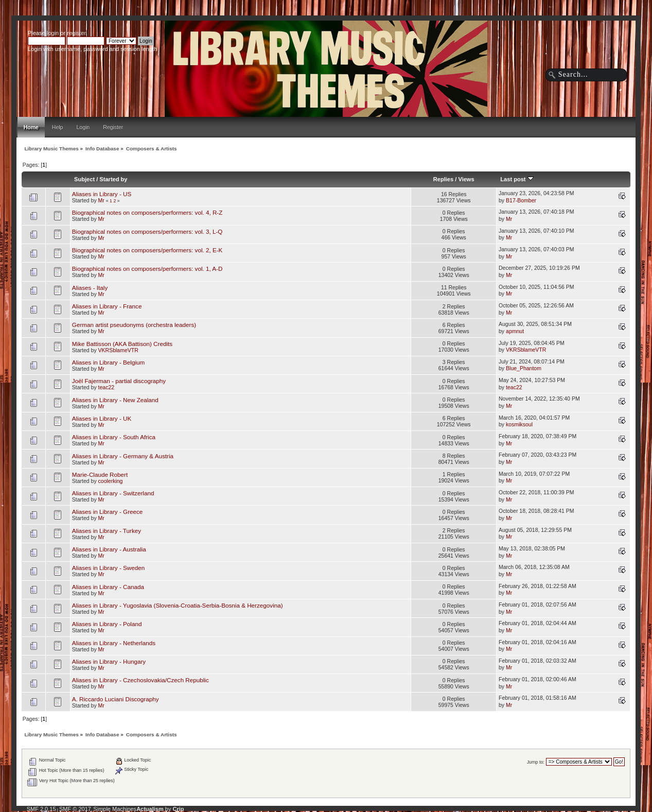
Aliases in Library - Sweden (108, 568)
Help (58, 127)
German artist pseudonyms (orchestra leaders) (134, 325)
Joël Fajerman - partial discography (119, 381)
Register (113, 127)
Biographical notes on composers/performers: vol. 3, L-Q (147, 231)
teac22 (107, 387)
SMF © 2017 (75, 809)
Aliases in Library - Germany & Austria (123, 456)
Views (466, 179)
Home (31, 127)
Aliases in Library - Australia (109, 549)
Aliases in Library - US (102, 194)
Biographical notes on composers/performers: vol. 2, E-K (147, 250)
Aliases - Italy (90, 288)
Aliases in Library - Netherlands (114, 643)
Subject (84, 179)
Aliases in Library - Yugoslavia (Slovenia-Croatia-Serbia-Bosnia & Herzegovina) (178, 605)
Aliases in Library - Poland (107, 624)
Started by (113, 179)
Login (83, 127)
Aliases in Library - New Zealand (115, 400)
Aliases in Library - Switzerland (113, 493)
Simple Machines (115, 809)
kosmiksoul (519, 424)
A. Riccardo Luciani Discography (116, 699)
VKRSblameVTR (118, 350)
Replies (443, 179)
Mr (101, 200)
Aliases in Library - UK (102, 418)
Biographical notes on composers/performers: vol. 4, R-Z (147, 212)
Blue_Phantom (524, 368)
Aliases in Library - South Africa (114, 437)
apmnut (515, 331)
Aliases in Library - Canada (108, 587)
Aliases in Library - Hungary (109, 661)
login (53, 33)
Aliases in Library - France (107, 306)
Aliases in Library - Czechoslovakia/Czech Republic (140, 680)
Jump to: (536, 762)
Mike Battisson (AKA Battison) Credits (122, 344)
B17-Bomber (521, 200)
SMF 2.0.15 (41, 809)
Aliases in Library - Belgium (108, 362)
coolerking (111, 481)
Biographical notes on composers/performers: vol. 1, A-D (147, 269)
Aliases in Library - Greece (108, 512)
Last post (517, 179)
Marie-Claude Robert (100, 474)
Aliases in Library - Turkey (107, 531)
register (76, 33)
